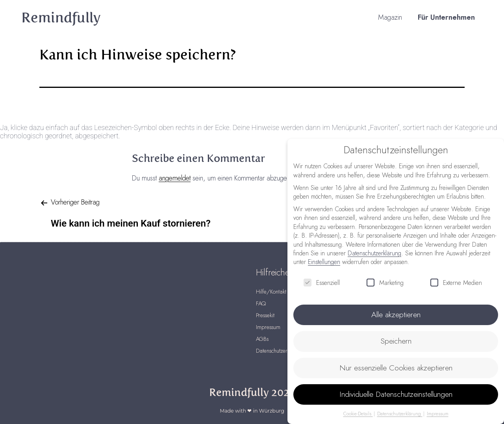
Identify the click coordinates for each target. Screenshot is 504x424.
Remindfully (61, 18)
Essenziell (322, 283)
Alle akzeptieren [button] (396, 314)
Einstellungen (324, 262)
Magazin (390, 18)
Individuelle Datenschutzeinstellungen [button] (396, 394)
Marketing (385, 283)
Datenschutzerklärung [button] (400, 413)
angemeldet (175, 179)
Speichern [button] (396, 341)
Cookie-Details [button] (358, 413)
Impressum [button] (437, 413)
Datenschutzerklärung (374, 253)
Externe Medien (456, 283)
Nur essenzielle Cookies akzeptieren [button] (396, 367)
